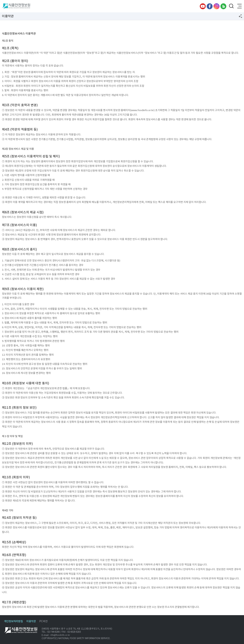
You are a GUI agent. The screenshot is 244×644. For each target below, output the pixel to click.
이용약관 (31, 621)
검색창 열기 (231, 6)
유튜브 (203, 6)
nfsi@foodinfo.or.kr (60, 635)
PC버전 (43, 621)
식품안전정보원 (16, 6)
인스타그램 (216, 6)
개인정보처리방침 (13, 621)
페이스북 (210, 6)
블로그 (223, 6)
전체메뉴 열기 (239, 6)
